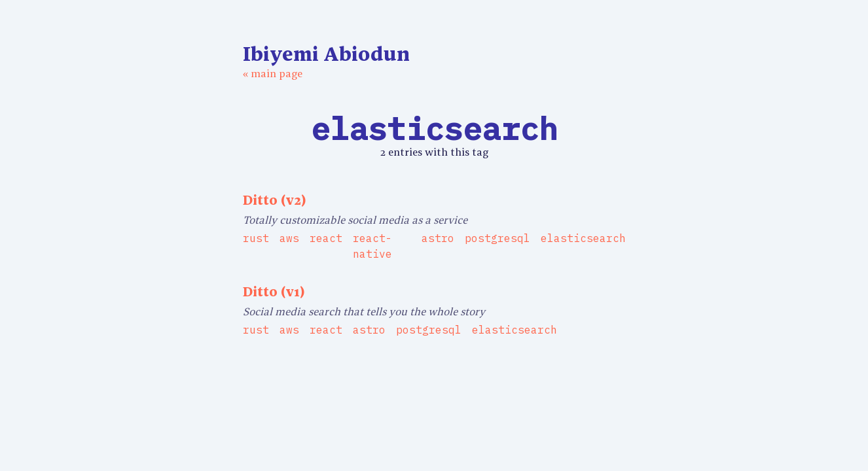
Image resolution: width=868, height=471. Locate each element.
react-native (372, 246)
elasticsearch (583, 238)
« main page (273, 73)
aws (289, 238)
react (326, 238)
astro (438, 238)
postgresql (497, 238)
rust (256, 238)
